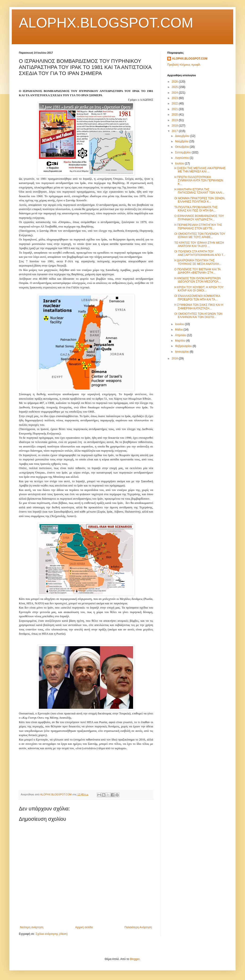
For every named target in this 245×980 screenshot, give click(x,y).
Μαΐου (179, 330)
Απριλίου (181, 335)
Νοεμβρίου (182, 141)
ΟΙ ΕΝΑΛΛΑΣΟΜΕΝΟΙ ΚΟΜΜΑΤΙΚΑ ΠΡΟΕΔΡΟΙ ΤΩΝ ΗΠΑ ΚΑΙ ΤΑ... (197, 298)
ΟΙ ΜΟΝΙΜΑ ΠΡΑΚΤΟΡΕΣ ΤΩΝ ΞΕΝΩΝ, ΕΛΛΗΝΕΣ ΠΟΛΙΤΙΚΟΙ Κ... (200, 200)
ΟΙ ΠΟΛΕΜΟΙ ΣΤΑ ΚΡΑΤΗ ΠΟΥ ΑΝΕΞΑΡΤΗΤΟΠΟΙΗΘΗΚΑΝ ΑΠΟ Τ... (200, 253)
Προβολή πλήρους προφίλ (184, 65)
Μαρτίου (181, 341)
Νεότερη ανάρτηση (32, 927)
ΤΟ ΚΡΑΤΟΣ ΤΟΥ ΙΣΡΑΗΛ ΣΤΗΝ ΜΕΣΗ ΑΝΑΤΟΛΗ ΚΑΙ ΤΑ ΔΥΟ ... (199, 244)
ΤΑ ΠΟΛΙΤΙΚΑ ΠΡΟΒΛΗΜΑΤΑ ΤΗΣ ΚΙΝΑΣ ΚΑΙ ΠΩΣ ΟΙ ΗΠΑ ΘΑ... (196, 209)
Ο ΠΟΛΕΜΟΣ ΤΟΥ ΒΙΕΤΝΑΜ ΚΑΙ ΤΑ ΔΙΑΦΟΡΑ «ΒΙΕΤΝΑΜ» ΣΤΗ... (197, 271)
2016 (175, 359)
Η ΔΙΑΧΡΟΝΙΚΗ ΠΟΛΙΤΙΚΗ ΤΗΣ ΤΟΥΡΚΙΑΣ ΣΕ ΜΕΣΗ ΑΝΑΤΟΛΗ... (198, 262)
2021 (175, 109)
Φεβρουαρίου (184, 346)
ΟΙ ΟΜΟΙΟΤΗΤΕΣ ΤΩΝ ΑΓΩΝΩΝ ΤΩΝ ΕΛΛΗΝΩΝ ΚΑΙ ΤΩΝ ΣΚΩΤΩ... (198, 315)
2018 (175, 126)
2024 (175, 93)
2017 (175, 131)
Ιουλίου (180, 163)
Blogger (135, 959)
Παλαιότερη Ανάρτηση (138, 927)
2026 (175, 82)
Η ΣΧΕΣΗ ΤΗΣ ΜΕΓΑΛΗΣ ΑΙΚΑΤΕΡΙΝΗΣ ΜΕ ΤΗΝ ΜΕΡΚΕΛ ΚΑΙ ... (200, 170)
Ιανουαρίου (182, 352)
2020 (175, 115)
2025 (175, 87)
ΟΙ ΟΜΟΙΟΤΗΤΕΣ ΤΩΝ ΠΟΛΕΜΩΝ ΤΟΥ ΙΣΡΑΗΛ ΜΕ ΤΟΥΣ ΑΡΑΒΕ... (200, 235)
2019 (175, 120)
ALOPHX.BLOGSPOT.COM (106, 23)
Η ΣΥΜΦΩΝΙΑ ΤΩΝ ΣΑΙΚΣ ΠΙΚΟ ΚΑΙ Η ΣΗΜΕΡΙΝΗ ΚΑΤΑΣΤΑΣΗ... (199, 307)
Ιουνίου (180, 324)
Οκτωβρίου (182, 147)
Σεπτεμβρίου (183, 152)
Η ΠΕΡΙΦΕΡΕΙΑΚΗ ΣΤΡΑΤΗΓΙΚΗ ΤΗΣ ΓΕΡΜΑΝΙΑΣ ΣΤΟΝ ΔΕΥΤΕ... (198, 227)
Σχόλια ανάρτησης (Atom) (52, 934)
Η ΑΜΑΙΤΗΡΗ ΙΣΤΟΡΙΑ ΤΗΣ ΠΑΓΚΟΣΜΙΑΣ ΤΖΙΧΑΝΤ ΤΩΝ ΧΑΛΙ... (199, 191)
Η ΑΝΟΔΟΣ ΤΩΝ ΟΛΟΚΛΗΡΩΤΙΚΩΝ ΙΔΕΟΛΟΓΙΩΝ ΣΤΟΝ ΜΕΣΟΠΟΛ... (198, 280)
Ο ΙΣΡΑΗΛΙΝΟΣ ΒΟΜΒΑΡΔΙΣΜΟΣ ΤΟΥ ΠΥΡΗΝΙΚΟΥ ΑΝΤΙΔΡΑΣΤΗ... (199, 218)
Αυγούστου (182, 158)
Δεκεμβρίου (183, 136)
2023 (175, 98)
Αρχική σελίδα (84, 927)
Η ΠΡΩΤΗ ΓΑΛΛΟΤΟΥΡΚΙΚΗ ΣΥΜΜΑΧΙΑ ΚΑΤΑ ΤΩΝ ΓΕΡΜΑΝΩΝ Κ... (199, 181)
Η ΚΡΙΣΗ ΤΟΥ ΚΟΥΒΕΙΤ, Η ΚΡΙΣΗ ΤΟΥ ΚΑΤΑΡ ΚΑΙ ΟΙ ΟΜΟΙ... (199, 289)
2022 (175, 104)
